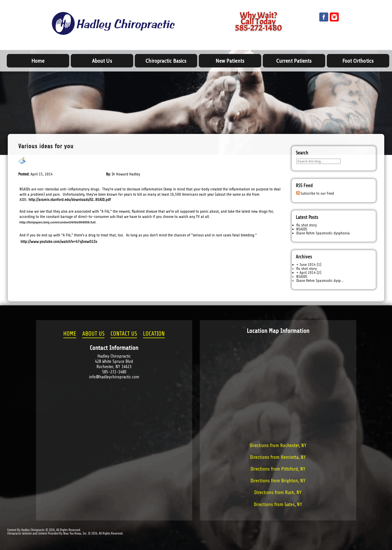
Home (38, 61)
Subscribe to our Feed (317, 193)
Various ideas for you (46, 146)
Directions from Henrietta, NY (278, 457)
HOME (70, 334)
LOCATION (154, 334)
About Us (102, 61)
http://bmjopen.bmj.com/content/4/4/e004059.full (57, 222)
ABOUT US (93, 334)
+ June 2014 (306, 265)
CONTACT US (124, 334)
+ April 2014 (306, 273)
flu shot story (306, 225)
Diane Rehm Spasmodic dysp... (320, 281)
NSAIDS (34, 161)
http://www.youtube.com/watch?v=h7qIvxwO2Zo (59, 242)
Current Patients (294, 61)
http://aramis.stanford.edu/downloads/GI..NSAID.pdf (70, 200)
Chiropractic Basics (166, 61)
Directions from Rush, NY (278, 493)
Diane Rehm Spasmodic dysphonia (323, 233)
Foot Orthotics (358, 61)
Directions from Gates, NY (278, 505)
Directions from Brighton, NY (278, 481)
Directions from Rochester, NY (278, 446)
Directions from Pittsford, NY (278, 469)
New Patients (230, 61)
